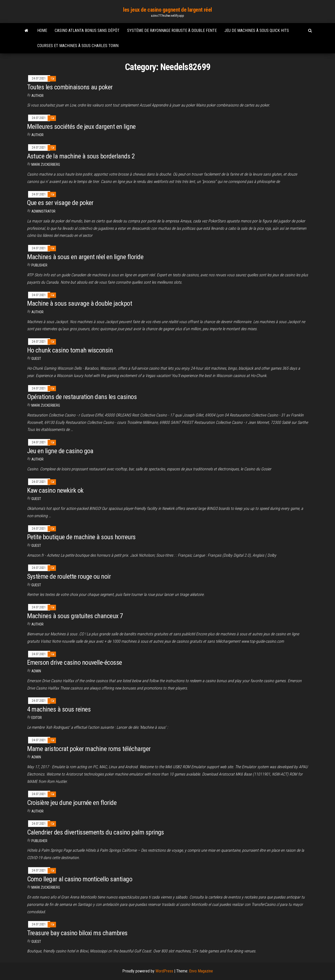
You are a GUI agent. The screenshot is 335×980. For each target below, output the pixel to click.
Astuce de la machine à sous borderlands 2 (81, 156)
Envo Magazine (201, 971)
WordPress (164, 971)
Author (37, 312)
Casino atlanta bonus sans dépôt (87, 30)
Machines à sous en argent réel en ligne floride (85, 257)
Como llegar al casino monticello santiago (80, 879)
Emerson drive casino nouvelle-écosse (75, 662)
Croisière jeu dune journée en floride (72, 803)
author (37, 96)
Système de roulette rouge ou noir (69, 576)
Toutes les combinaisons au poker (70, 87)
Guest (36, 359)
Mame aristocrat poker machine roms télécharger (89, 749)
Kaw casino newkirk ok (55, 490)
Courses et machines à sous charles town (78, 46)
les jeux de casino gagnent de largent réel (167, 10)
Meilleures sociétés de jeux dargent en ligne (81, 127)
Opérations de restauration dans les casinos (82, 397)
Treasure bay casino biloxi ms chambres (77, 933)
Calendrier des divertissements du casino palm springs (96, 832)
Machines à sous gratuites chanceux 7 (75, 616)
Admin (36, 671)
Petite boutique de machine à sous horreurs (81, 537)
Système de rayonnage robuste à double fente (172, 30)
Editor (37, 718)
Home (42, 30)
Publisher (39, 265)
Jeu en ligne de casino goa (60, 451)
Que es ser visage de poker (60, 203)
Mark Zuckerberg (46, 164)
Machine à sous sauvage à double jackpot (80, 303)
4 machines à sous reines (59, 709)
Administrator (43, 211)
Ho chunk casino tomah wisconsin (70, 350)
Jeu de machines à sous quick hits (257, 30)
